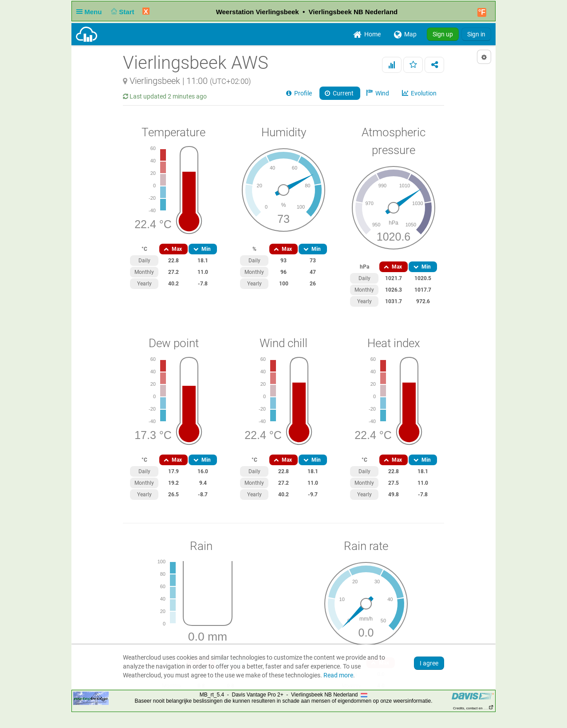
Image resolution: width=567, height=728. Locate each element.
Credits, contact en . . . (473, 708)
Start (122, 12)
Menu (91, 12)
